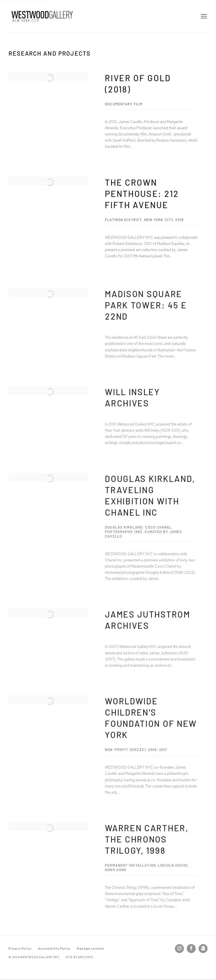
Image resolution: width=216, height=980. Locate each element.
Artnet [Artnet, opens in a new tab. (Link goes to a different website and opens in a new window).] (203, 949)
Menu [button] (203, 17)
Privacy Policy (20, 948)
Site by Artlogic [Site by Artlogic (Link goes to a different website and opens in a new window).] (79, 957)
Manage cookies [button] (90, 948)
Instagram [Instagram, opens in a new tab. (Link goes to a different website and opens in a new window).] (179, 949)
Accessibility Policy (54, 948)
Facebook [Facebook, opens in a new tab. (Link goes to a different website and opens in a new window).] (191, 949)
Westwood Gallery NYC (42, 16)
